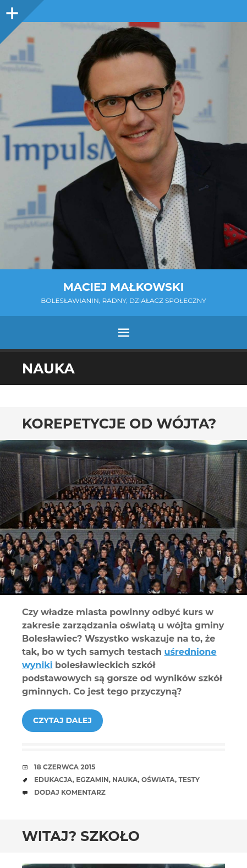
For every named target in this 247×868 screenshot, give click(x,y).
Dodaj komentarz (70, 792)
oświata (158, 780)
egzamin (92, 780)
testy (189, 780)
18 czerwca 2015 (65, 767)
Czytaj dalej (62, 720)
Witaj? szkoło (81, 836)
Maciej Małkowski (123, 287)
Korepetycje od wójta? (119, 424)
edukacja (53, 780)
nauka (125, 780)
